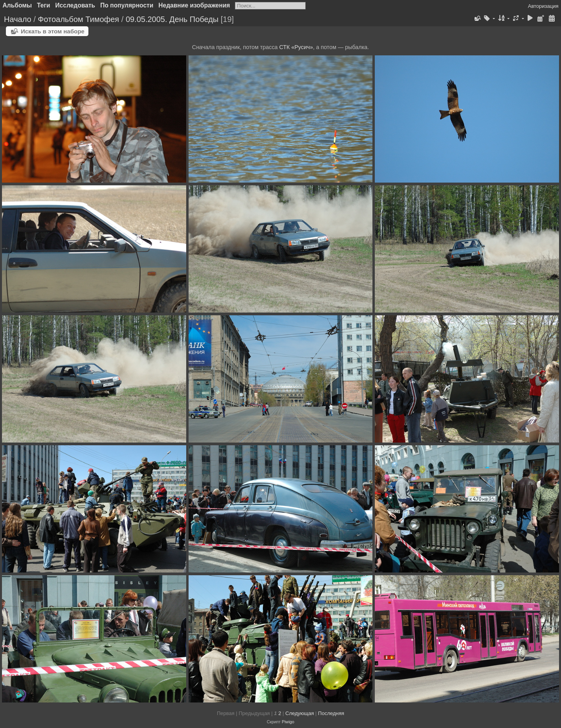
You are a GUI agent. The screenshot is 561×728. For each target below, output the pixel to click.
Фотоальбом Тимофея (78, 19)
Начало (18, 19)
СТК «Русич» (296, 47)
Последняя (331, 713)
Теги (44, 5)
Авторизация (543, 6)
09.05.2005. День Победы (172, 19)
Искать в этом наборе (53, 31)
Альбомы (17, 5)
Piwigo (288, 722)
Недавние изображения (194, 5)
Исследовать (75, 5)
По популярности (127, 5)
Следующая (300, 713)
